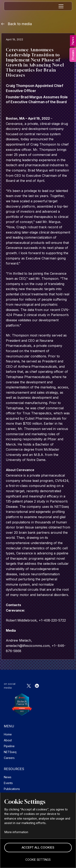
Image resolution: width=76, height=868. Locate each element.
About (8, 740)
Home (8, 734)
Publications (12, 789)
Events (8, 783)
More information (16, 832)
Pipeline (9, 746)
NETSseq (10, 752)
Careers (9, 758)
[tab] (73, 41)
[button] (38, 848)
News (8, 777)
